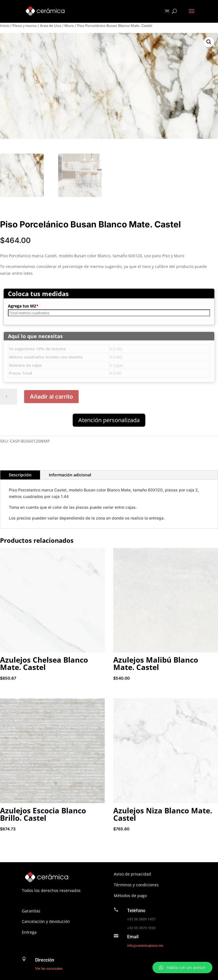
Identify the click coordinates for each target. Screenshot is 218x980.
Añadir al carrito (51, 397)
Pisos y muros (25, 26)
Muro (69, 26)
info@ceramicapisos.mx (145, 946)
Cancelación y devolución (46, 921)
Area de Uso (51, 26)
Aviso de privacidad (132, 874)
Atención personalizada (109, 420)
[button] (209, 42)
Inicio (5, 26)
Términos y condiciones (136, 885)
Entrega (29, 932)
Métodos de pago (130, 896)
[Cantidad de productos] (9, 397)
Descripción (20, 475)
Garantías (31, 911)
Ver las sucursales (49, 969)
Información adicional (70, 475)
